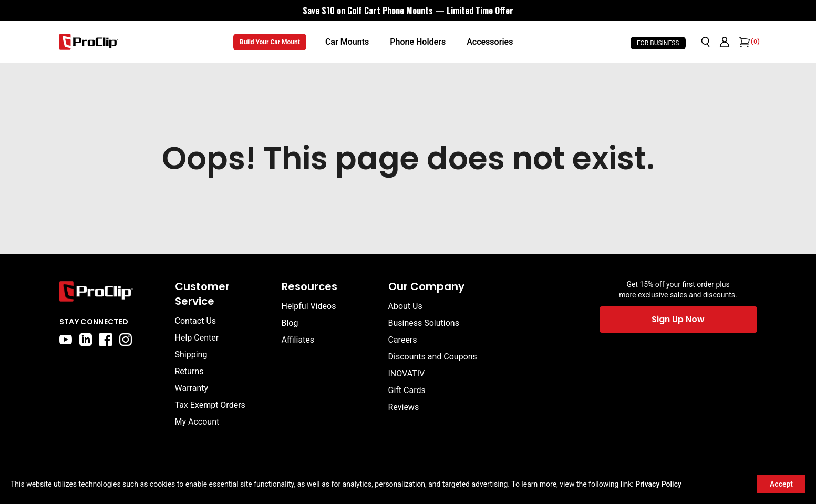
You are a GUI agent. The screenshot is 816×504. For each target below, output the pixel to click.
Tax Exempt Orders (210, 405)
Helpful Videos (309, 306)
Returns (189, 371)
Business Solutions (424, 323)
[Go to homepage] (89, 42)
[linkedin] (86, 340)
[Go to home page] (112, 291)
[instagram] (126, 340)
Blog (290, 323)
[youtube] (66, 340)
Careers (403, 340)
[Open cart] (743, 42)
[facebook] (106, 340)
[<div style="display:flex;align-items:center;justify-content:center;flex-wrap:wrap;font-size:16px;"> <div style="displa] (408, 11)
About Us (405, 306)
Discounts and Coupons (433, 357)
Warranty (192, 388)
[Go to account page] (725, 42)
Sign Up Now (678, 319)
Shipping (191, 354)
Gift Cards (407, 390)
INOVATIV (407, 373)
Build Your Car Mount (270, 42)
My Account (197, 422)
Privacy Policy (658, 484)
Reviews (404, 407)
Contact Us (196, 321)
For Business (658, 43)
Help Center (197, 338)
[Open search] (706, 42)
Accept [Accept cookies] (781, 484)
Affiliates (298, 340)
